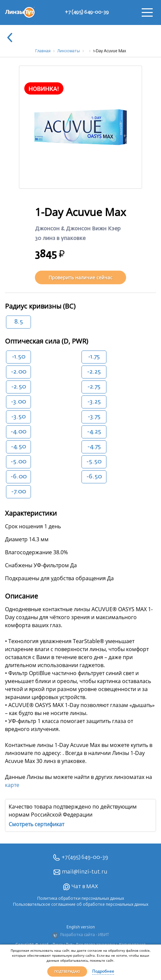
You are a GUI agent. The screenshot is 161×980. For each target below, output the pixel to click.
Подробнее (103, 971)
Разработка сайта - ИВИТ (80, 935)
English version (81, 927)
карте (12, 785)
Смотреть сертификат (36, 824)
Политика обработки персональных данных (81, 899)
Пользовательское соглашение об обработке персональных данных (81, 905)
